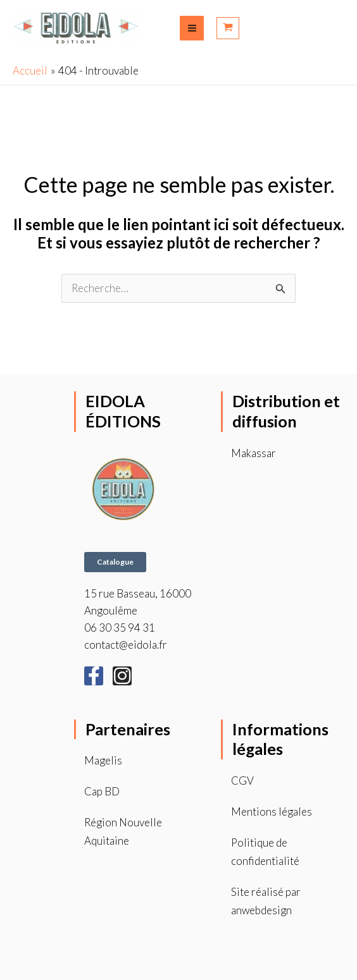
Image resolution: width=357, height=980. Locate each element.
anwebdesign (262, 910)
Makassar (254, 453)
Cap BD (102, 791)
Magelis (103, 761)
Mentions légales (272, 812)
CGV (242, 781)
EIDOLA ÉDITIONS (124, 411)
